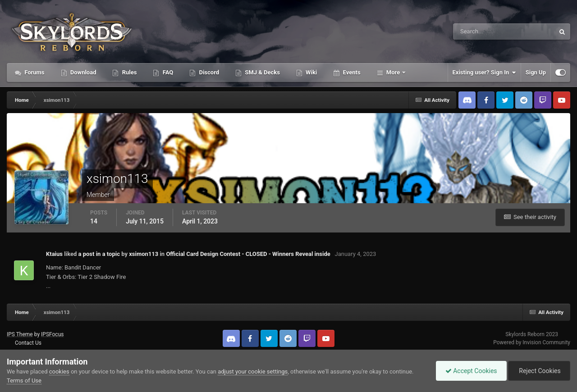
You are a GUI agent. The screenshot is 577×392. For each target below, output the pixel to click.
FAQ (167, 72)
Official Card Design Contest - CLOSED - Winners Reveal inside (248, 254)
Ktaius (54, 254)
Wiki (311, 72)
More (393, 72)
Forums (34, 72)
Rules (128, 72)
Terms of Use (24, 381)
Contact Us (28, 343)
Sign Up (536, 72)
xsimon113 (144, 254)
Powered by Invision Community (532, 342)
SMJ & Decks (262, 72)
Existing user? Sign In (484, 73)
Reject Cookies (539, 371)
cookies (59, 371)
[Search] (476, 32)
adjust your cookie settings (253, 371)
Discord (208, 72)
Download (83, 72)
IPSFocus (52, 334)
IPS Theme (20, 334)
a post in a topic (99, 254)
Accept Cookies (471, 371)
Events (351, 72)
